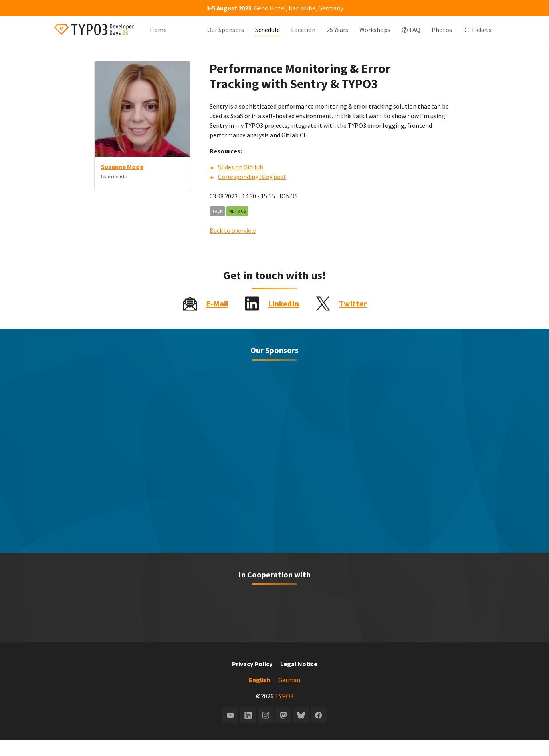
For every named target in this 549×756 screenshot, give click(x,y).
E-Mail (217, 320)
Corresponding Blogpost (252, 193)
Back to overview (233, 246)
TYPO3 (284, 712)
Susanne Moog (122, 183)
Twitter (353, 320)
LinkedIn (284, 320)
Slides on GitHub (241, 183)
